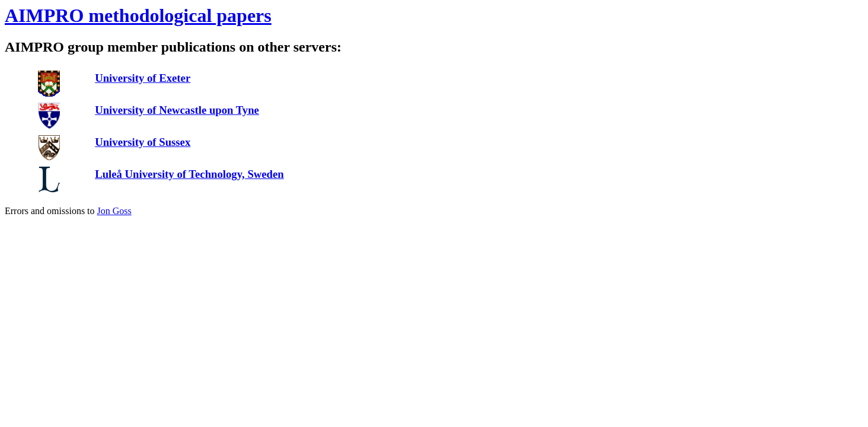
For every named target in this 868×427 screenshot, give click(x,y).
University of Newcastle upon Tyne (177, 110)
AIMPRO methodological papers (138, 15)
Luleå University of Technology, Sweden (189, 174)
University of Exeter (143, 78)
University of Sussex (143, 142)
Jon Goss (114, 211)
